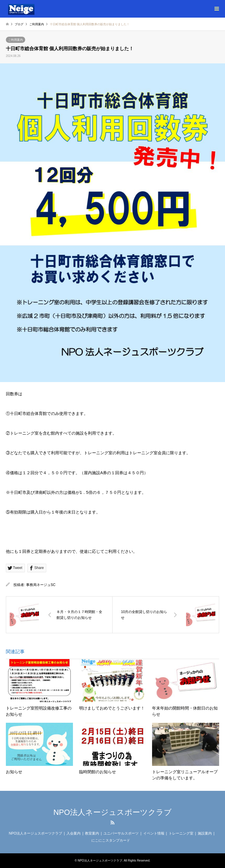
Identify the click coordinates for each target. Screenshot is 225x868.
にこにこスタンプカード (111, 840)
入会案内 (74, 833)
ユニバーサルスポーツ (121, 833)
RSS (112, 823)
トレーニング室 (181, 833)
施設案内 (205, 833)
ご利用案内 (16, 40)
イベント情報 (154, 833)
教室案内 (92, 833)
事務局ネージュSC (41, 585)
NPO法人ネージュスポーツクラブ (112, 812)
